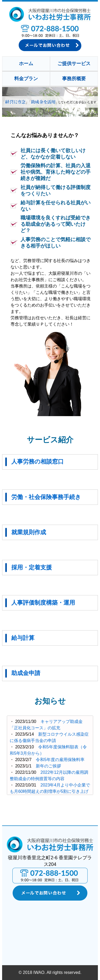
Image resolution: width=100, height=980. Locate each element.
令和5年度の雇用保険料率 (60, 760)
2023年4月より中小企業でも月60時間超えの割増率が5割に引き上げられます (50, 791)
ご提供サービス (74, 64)
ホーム (26, 64)
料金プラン (26, 79)
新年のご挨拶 (48, 766)
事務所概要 (74, 79)
